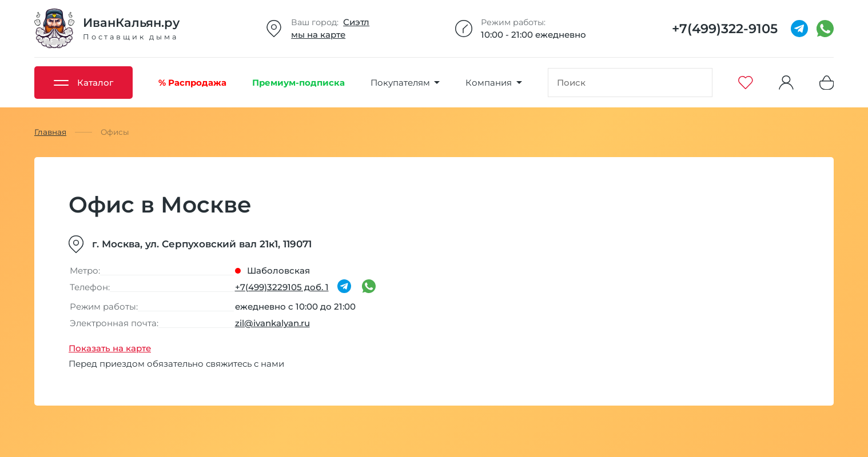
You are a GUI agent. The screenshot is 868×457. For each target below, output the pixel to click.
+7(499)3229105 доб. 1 (282, 287)
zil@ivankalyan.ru (272, 323)
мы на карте (318, 35)
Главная (50, 132)
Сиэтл (356, 22)
